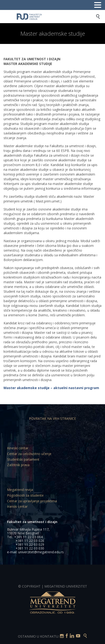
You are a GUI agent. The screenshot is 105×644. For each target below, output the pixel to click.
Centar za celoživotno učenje (29, 454)
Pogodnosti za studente (25, 495)
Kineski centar (18, 448)
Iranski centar (17, 506)
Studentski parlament (23, 459)
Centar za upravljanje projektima (32, 501)
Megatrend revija (20, 490)
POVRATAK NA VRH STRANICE (52, 419)
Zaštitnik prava (18, 465)
